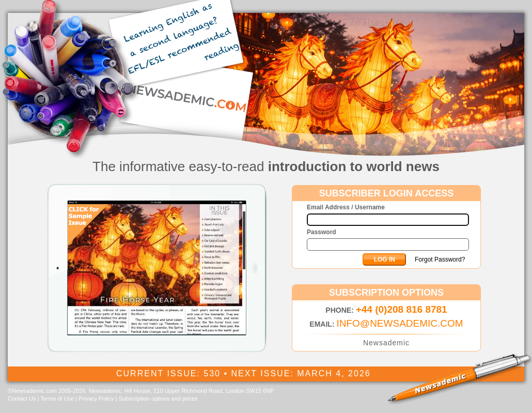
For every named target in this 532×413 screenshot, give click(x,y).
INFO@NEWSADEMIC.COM (400, 323)
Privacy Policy (96, 399)
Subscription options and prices (158, 399)
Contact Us (22, 399)
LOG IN (385, 259)
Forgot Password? (440, 259)
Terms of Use (57, 399)
